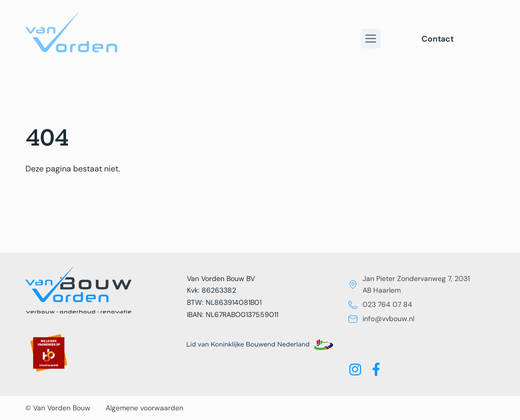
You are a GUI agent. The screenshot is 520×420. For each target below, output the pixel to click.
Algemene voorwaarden (144, 408)
